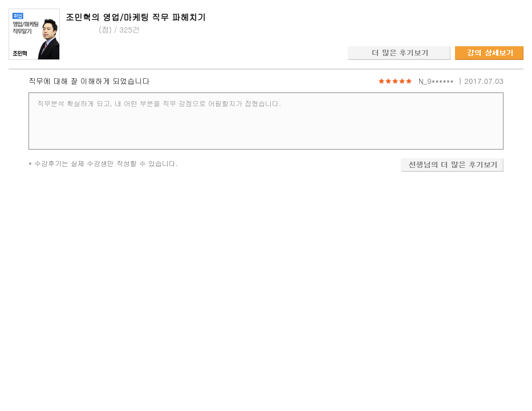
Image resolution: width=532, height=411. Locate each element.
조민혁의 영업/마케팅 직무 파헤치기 (136, 17)
